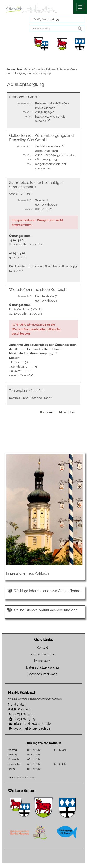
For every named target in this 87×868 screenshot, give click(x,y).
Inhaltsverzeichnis (42, 654)
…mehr (47, 398)
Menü (80, 7)
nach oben (69, 412)
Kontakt (42, 648)
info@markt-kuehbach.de (32, 724)
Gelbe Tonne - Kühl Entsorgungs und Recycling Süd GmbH (41, 138)
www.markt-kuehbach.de (32, 728)
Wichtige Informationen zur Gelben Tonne (47, 591)
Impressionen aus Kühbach (27, 573)
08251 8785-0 (24, 714)
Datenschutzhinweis (42, 674)
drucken (48, 412)
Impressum (42, 661)
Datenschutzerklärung (42, 667)
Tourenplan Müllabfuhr (27, 391)
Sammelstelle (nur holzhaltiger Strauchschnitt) (36, 185)
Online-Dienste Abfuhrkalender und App (46, 610)
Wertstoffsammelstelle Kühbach (38, 289)
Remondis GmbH (24, 97)
